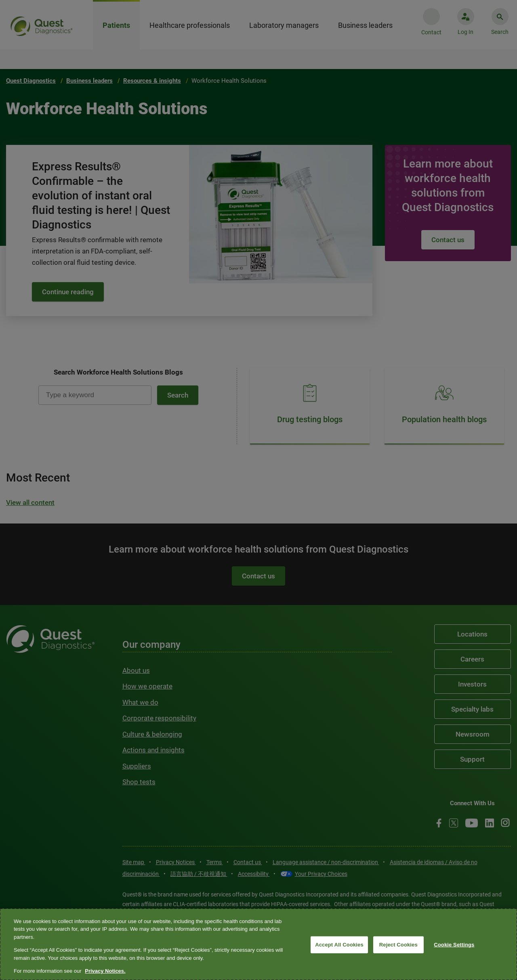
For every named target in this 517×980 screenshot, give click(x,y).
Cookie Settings (454, 945)
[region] (258, 944)
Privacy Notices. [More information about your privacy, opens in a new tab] (105, 971)
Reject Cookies (398, 945)
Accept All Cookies (339, 945)
